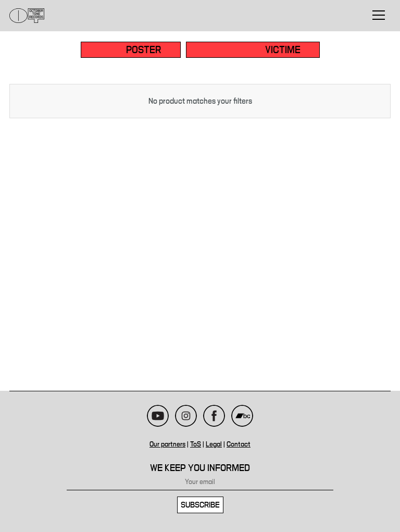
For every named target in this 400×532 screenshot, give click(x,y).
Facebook (214, 416)
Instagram (186, 416)
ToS (196, 444)
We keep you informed (200, 468)
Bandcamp (242, 416)
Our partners (167, 444)
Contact (239, 444)
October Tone (27, 16)
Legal (214, 444)
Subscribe (200, 505)
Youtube (158, 416)
